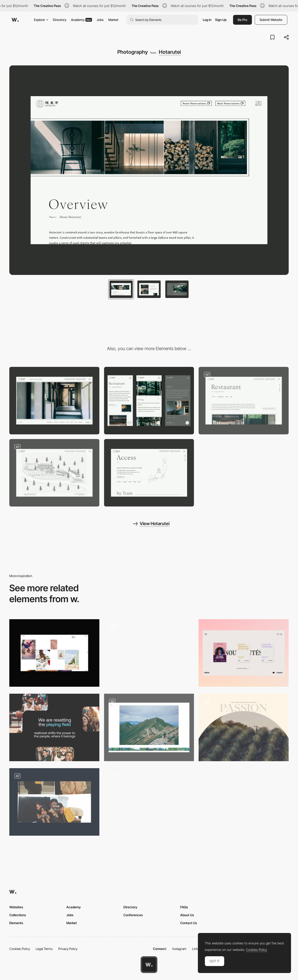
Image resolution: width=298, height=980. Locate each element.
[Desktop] (54, 401)
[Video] (149, 653)
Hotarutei (170, 52)
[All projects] (54, 653)
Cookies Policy (20, 949)
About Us (187, 915)
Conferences (133, 915)
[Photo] (244, 727)
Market (113, 20)
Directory (60, 20)
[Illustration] (54, 473)
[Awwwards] (15, 20)
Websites (16, 907)
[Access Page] (149, 473)
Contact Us (189, 923)
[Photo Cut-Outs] (54, 802)
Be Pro (242, 20)
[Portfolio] (149, 727)
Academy (81, 20)
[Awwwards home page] (149, 965)
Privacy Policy (68, 949)
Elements (16, 923)
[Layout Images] (54, 727)
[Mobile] (149, 401)
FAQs (184, 907)
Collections (18, 915)
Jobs (100, 20)
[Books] (244, 653)
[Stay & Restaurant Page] (244, 401)
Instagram (179, 949)
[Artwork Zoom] (149, 802)
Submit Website (271, 20)
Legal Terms (44, 949)
